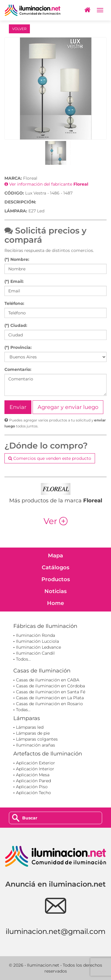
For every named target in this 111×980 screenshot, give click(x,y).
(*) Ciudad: (16, 325)
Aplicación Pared (33, 781)
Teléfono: (14, 303)
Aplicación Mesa (33, 775)
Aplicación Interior (35, 769)
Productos (56, 579)
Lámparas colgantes (37, 739)
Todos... (23, 659)
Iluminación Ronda (36, 635)
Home (55, 603)
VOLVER (19, 29)
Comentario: (18, 369)
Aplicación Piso (32, 787)
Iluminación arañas (36, 745)
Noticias (55, 591)
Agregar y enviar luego (68, 407)
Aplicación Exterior (36, 763)
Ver (55, 521)
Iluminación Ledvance (38, 647)
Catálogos (55, 567)
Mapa (55, 556)
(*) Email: (14, 281)
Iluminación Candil (35, 653)
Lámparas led (30, 727)
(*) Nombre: (17, 259)
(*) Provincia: (18, 347)
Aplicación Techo (33, 793)
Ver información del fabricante (46, 184)
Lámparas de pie (33, 733)
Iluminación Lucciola (37, 641)
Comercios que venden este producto (50, 458)
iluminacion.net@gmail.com (55, 931)
